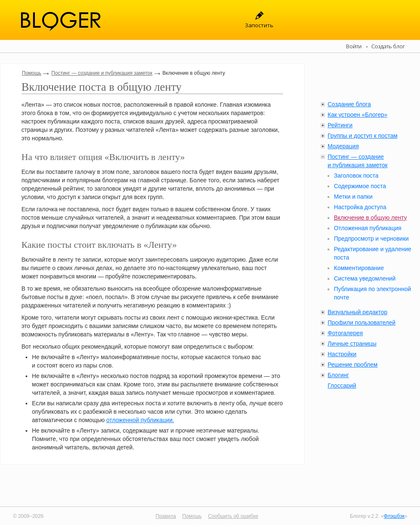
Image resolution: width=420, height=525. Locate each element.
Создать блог (388, 46)
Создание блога (349, 104)
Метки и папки (353, 197)
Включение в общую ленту (370, 218)
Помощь (31, 73)
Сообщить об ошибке (233, 516)
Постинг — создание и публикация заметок (102, 73)
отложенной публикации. (140, 420)
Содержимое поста (360, 186)
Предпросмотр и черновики (371, 239)
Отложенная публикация (368, 228)
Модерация (343, 146)
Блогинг (338, 375)
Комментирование (359, 268)
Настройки (342, 354)
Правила (166, 516)
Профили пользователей (362, 323)
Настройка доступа (360, 207)
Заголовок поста (356, 176)
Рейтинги (340, 125)
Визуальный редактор (357, 312)
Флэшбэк (394, 516)
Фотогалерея (345, 333)
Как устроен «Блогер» (357, 115)
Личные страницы (352, 344)
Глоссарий (342, 386)
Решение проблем (353, 365)
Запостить (259, 25)
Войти (354, 46)
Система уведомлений (365, 278)
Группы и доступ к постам (362, 136)
